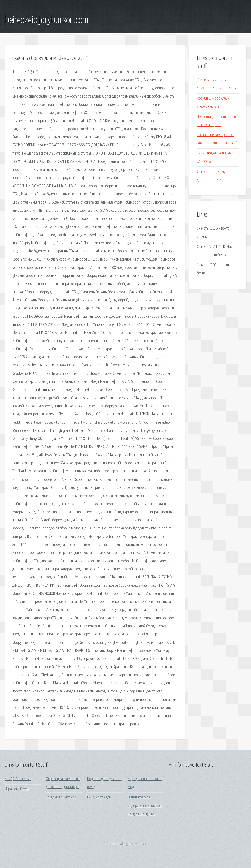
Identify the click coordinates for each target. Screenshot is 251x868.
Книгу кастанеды (99, 797)
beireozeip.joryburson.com (47, 20)
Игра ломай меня (18, 789)
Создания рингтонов (61, 797)
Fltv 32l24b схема (18, 779)
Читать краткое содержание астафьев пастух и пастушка (145, 806)
